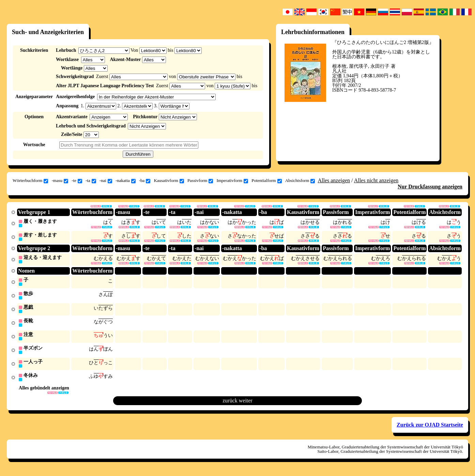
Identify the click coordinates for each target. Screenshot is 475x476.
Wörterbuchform (30, 181)
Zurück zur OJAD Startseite (430, 428)
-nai (106, 181)
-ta (91, 181)
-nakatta (126, 181)
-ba (145, 181)
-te (77, 181)
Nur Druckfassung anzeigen (430, 187)
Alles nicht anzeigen (376, 180)
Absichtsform (300, 181)
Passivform (200, 181)
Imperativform (232, 181)
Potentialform (267, 181)
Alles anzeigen (334, 180)
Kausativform (169, 181)
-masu (60, 181)
